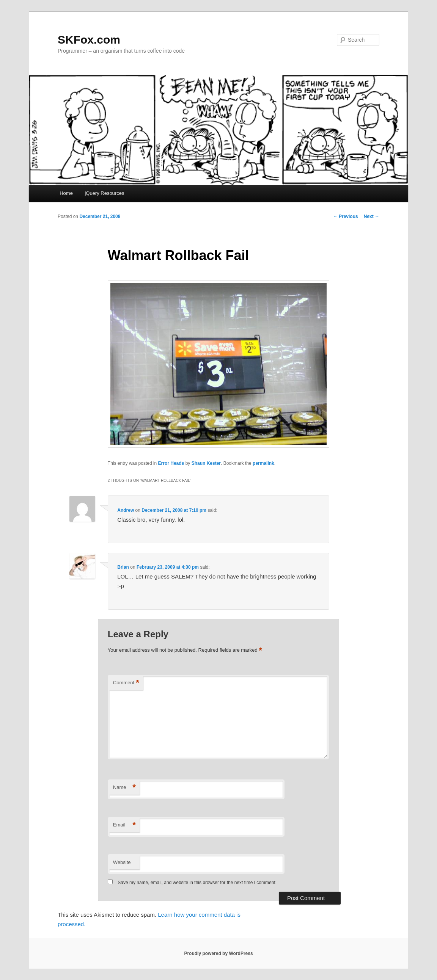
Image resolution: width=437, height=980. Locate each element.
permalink (263, 463)
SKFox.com (89, 40)
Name (124, 788)
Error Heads (171, 463)
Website (122, 862)
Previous (346, 216)
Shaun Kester (206, 463)
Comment (126, 683)
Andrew (126, 510)
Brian (123, 567)
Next (372, 216)
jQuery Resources (104, 193)
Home (66, 193)
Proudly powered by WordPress (218, 953)
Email (124, 825)
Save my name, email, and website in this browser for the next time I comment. (197, 883)
